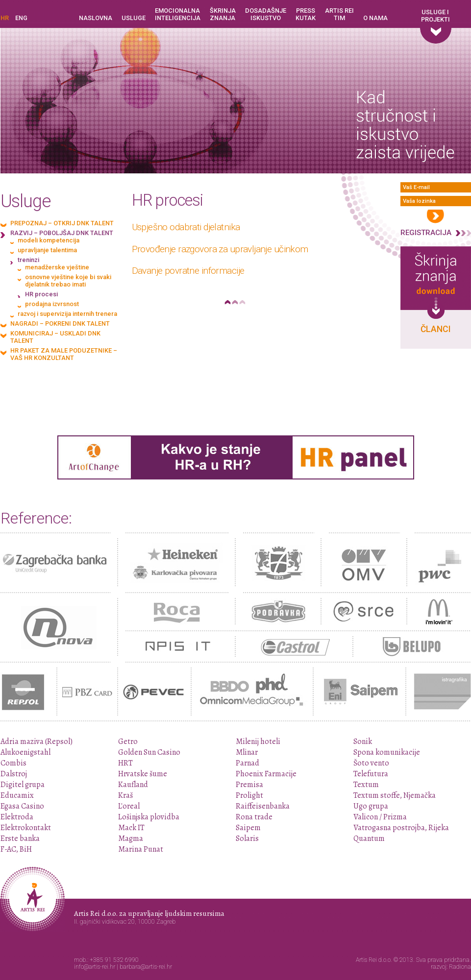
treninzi (28, 260)
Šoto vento (371, 763)
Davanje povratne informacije (188, 271)
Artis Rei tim (339, 14)
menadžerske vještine (57, 267)
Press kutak (306, 14)
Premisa (249, 785)
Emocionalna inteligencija (178, 14)
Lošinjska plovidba (149, 817)
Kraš (125, 795)
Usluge (134, 18)
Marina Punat (141, 849)
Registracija (426, 233)
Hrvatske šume (143, 774)
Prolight (249, 795)
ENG (21, 18)
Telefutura (371, 774)
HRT (125, 763)
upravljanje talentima (47, 250)
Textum (366, 785)
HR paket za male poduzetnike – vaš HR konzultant (64, 354)
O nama (375, 18)
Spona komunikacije (387, 752)
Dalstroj (14, 774)
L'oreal (129, 806)
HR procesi (41, 294)
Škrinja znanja (223, 14)
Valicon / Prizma (380, 817)
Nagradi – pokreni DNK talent (60, 323)
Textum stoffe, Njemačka (395, 795)
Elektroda (17, 817)
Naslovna (96, 18)
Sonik (363, 741)
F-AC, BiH (16, 849)
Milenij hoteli (258, 741)
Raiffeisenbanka (263, 806)
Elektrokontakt (26, 828)
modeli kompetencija (49, 240)
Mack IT (131, 828)
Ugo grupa (371, 806)
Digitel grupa (23, 785)
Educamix (17, 795)
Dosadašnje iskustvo (266, 14)
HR (5, 18)
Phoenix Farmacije (266, 774)
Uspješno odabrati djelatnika (186, 227)
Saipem (248, 828)
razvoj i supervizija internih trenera (67, 314)
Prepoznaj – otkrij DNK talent (62, 223)
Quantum (369, 838)
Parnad (248, 763)
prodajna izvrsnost (52, 304)
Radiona (460, 967)
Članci (435, 329)
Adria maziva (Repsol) (37, 741)
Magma (131, 838)
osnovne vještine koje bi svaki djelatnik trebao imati (68, 281)
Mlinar (247, 752)
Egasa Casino (22, 806)
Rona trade (254, 817)
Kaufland (133, 785)
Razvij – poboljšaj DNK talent (62, 233)
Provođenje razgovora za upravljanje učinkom (220, 249)
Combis (13, 763)
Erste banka (20, 838)
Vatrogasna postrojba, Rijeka (401, 828)
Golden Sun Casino (149, 752)
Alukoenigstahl (25, 752)
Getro (128, 741)
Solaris (247, 838)
